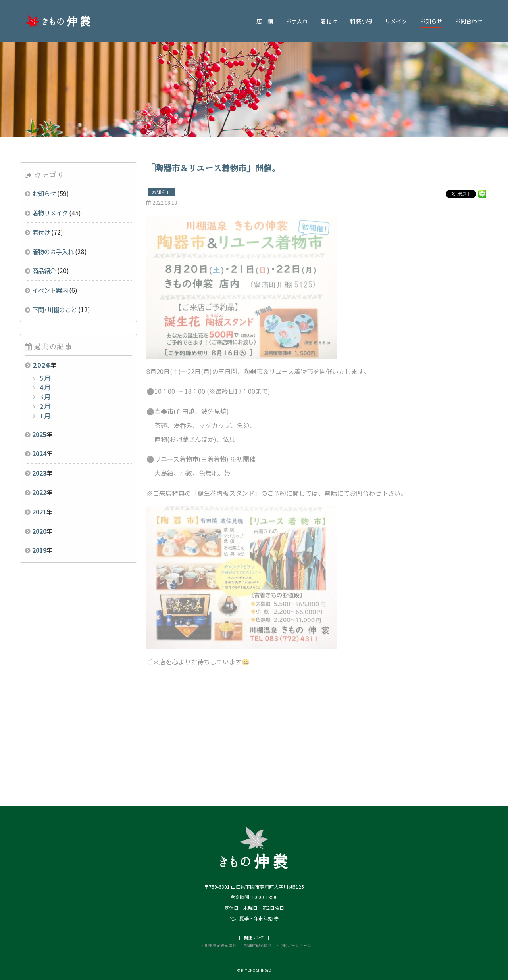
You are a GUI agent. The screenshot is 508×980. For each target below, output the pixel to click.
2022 (39, 492)
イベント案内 (50, 290)
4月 (44, 387)
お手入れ (297, 21)
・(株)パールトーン (294, 946)
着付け (329, 21)
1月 (44, 416)
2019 (39, 550)
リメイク (396, 21)
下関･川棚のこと (55, 309)
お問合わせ (469, 21)
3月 (44, 397)
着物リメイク (50, 213)
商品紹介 (44, 270)
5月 (44, 378)
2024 (39, 453)
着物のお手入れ (53, 251)
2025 (39, 434)
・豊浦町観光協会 (256, 946)
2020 (39, 531)
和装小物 (361, 21)
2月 (44, 406)
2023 (39, 473)
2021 (39, 512)
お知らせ (431, 21)
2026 (42, 365)
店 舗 (265, 21)
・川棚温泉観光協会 (218, 946)
